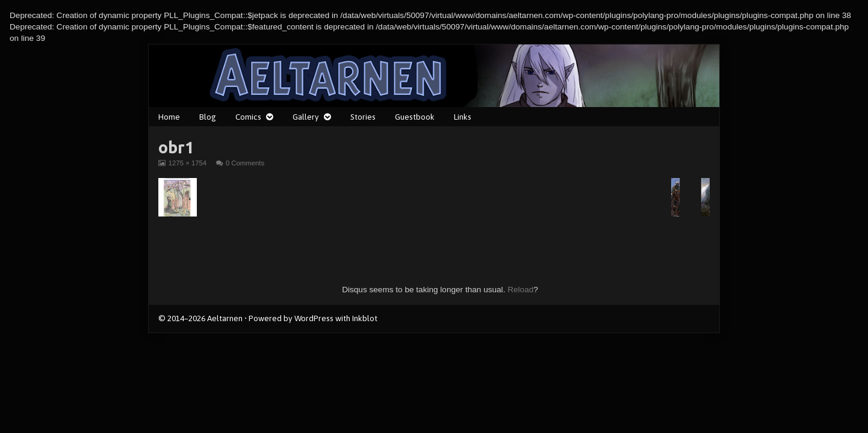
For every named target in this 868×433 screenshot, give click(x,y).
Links (463, 117)
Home (169, 117)
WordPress (314, 318)
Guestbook (415, 117)
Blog (208, 117)
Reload (520, 290)
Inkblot (365, 318)
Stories (363, 117)
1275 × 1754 (187, 163)
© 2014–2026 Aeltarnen (200, 318)
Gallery (306, 117)
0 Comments (245, 163)
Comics (248, 117)
